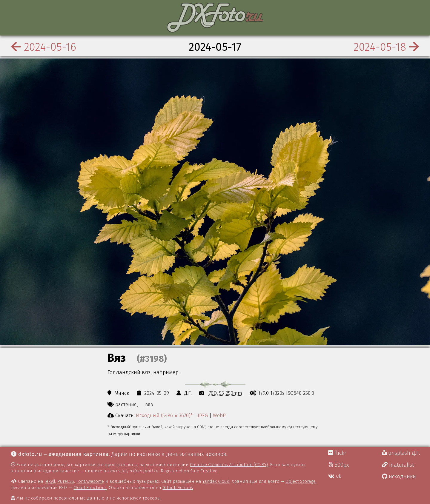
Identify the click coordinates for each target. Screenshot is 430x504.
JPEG (203, 415)
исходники (399, 477)
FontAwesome (90, 481)
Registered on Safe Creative (189, 471)
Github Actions (178, 488)
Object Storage (301, 481)
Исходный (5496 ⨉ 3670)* (164, 415)
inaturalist (398, 465)
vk (335, 477)
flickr (337, 453)
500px (339, 465)
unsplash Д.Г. (401, 453)
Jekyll (50, 481)
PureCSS (66, 481)
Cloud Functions (90, 488)
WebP (219, 415)
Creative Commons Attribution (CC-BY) (229, 465)
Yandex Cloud (216, 481)
